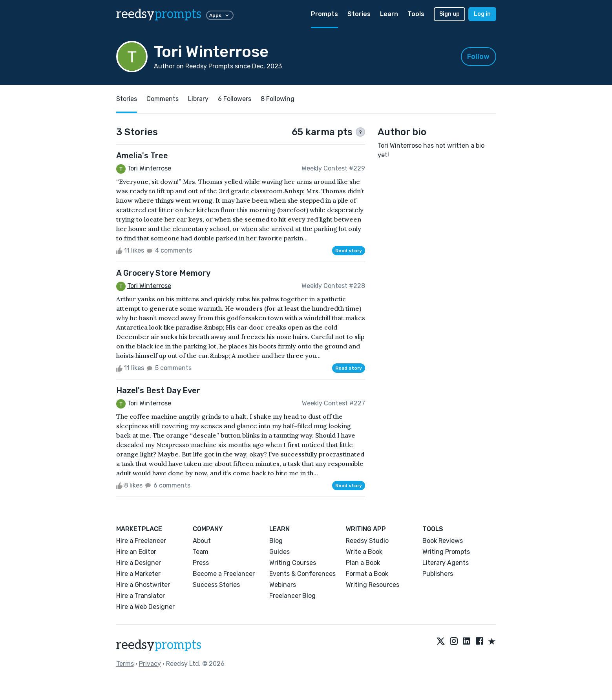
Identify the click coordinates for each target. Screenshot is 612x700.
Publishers (438, 574)
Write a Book (364, 552)
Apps (220, 15)
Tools (416, 14)
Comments (163, 99)
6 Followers (235, 99)
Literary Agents (446, 563)
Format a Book (367, 574)
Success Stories (216, 585)
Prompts (324, 14)
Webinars (283, 585)
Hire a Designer (139, 563)
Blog (276, 541)
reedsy (159, 645)
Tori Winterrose (149, 168)
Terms (125, 664)
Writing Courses (293, 563)
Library (198, 99)
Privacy (150, 664)
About (202, 541)
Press (201, 563)
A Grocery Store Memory (163, 273)
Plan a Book (363, 563)
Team (201, 552)
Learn (389, 14)
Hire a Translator (141, 596)
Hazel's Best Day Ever (158, 390)
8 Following (278, 99)
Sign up (449, 14)
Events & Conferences (302, 574)
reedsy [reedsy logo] (159, 14)
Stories (359, 14)
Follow (478, 57)
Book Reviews (443, 541)
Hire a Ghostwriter (143, 585)
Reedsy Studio (367, 541)
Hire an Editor (136, 552)
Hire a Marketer (138, 574)
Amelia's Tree (142, 156)
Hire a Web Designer (145, 607)
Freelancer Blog (292, 596)
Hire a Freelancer (141, 541)
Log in (482, 14)
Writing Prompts (446, 552)
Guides (280, 552)
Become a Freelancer (224, 574)
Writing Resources (373, 585)
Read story (349, 251)
